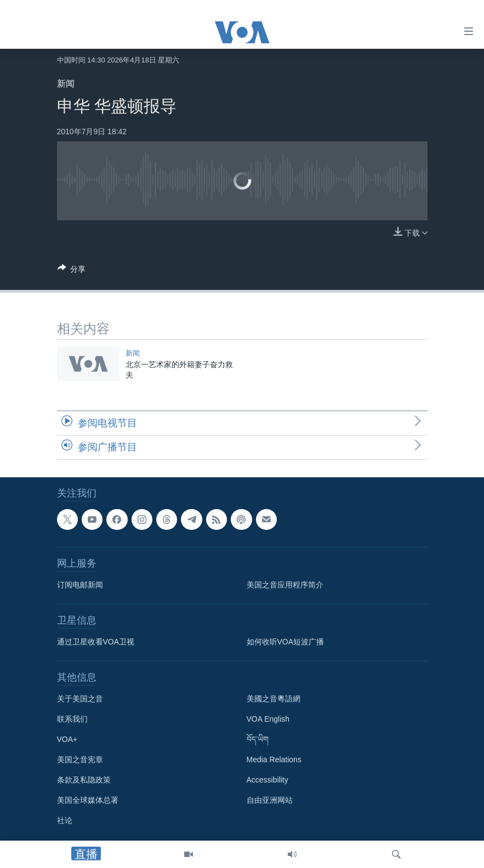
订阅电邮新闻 (80, 585)
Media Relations (274, 759)
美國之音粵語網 (274, 699)
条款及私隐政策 (84, 780)
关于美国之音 (80, 699)
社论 (65, 820)
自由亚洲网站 (270, 800)
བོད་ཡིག (258, 739)
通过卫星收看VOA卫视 (96, 642)
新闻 (66, 84)
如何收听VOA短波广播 (286, 642)
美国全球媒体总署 (88, 800)
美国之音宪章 (80, 759)
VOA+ (67, 739)
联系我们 (72, 719)
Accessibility (267, 780)
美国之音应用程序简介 (285, 585)
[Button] (72, 271)
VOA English (268, 719)
